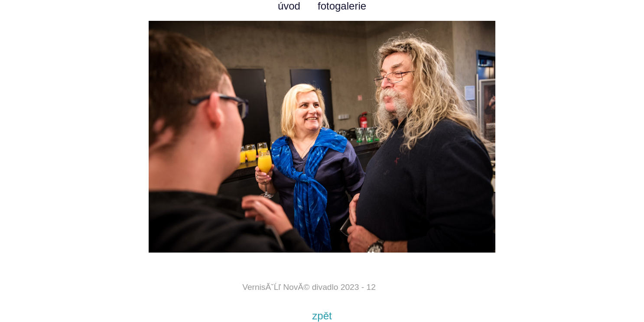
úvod (289, 6)
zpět (322, 316)
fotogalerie (342, 6)
